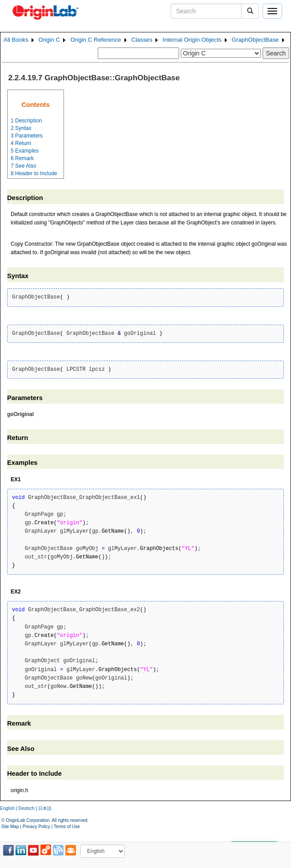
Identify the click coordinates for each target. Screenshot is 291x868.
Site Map (10, 827)
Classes (142, 40)
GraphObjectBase (255, 40)
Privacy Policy (36, 827)
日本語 (45, 808)
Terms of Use (67, 827)
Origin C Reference (96, 40)
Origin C (50, 40)
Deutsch (26, 808)
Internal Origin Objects (192, 40)
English (7, 808)
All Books (16, 40)
